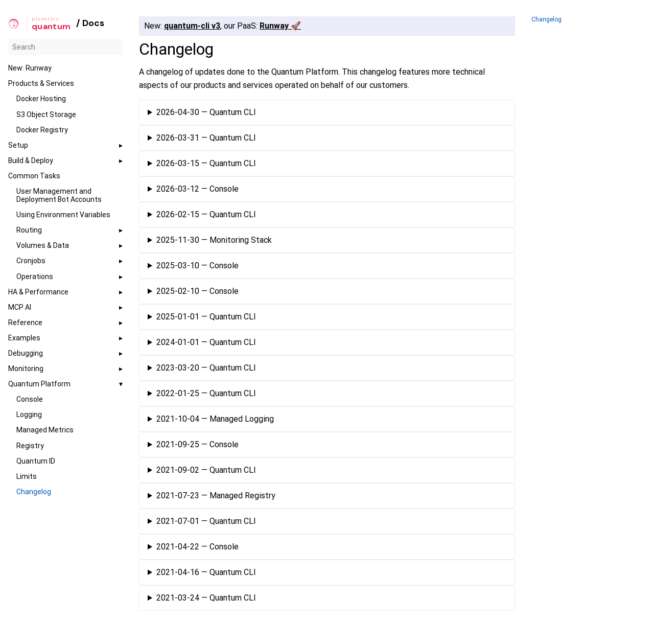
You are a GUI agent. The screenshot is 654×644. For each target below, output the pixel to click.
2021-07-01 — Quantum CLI (206, 522)
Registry (30, 446)
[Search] (65, 47)
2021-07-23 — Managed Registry (216, 496)
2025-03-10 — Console (197, 266)
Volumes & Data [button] (43, 245)
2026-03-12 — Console (197, 189)
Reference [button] (25, 323)
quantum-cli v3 (192, 26)
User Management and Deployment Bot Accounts (59, 195)
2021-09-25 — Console (197, 445)
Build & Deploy (31, 160)
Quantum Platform (39, 384)
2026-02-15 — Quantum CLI (206, 215)
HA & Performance (38, 292)
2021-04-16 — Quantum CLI (206, 573)
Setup (18, 145)
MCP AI (20, 307)
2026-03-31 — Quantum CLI (206, 138)
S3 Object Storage (46, 114)
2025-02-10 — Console (197, 292)
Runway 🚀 (280, 26)
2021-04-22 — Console (197, 547)
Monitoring (26, 369)
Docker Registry (42, 130)
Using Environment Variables (63, 215)
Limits (27, 476)
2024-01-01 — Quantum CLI (206, 343)
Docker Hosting (41, 99)
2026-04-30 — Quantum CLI (206, 113)
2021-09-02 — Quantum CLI (206, 470)
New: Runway (30, 68)
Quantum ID (36, 461)
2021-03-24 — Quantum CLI (206, 598)
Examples (24, 338)
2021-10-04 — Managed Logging (215, 419)
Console (30, 399)
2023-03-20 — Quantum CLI (206, 368)
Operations (35, 277)
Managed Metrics (45, 430)
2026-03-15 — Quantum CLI (206, 164)
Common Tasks (34, 176)
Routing (29, 230)
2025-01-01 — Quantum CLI (206, 317)
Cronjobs (31, 261)
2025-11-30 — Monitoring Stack (214, 240)
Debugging (26, 353)
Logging (29, 415)
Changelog (34, 492)
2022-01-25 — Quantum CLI (206, 394)
